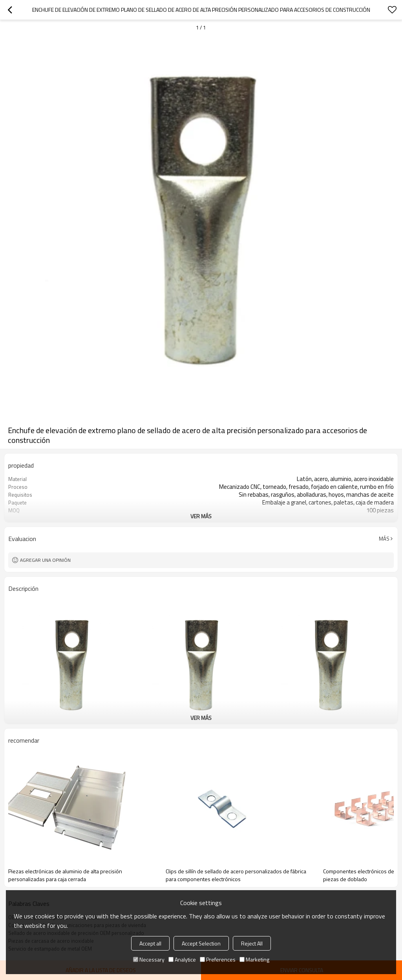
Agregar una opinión (45, 560)
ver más (201, 516)
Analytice (182, 959)
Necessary (149, 959)
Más (384, 539)
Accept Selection (201, 943)
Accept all (150, 943)
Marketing (254, 959)
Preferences (218, 959)
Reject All (252, 943)
